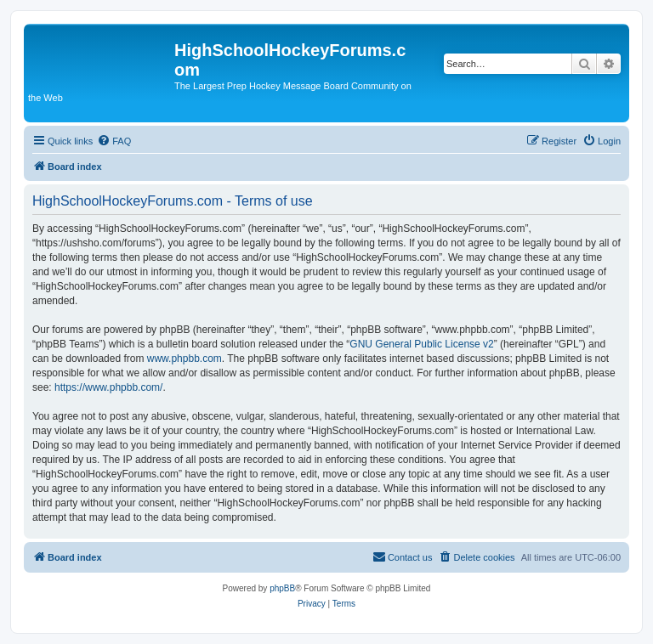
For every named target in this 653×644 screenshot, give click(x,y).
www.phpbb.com (185, 359)
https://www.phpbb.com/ (108, 387)
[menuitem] (114, 141)
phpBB (282, 588)
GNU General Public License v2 (421, 344)
